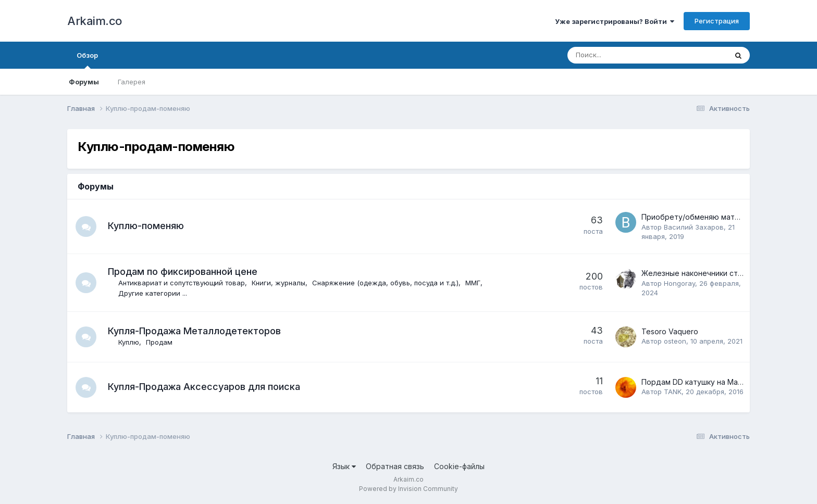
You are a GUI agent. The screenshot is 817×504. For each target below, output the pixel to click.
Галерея (132, 82)
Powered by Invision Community (408, 489)
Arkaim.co (95, 21)
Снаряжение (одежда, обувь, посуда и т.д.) (385, 283)
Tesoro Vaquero (670, 331)
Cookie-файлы (459, 466)
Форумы (84, 82)
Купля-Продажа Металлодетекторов (194, 331)
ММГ (473, 283)
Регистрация (717, 21)
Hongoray (679, 283)
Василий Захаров (694, 227)
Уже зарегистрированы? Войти (615, 21)
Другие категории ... (153, 293)
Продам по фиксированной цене (183, 272)
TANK (673, 392)
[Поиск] (618, 55)
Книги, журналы (278, 283)
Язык (344, 466)
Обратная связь (395, 466)
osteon (675, 341)
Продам (159, 342)
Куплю (129, 342)
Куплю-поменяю (146, 226)
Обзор (87, 60)
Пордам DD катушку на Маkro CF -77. (709, 382)
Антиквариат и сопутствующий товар (182, 283)
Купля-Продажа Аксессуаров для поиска (204, 387)
